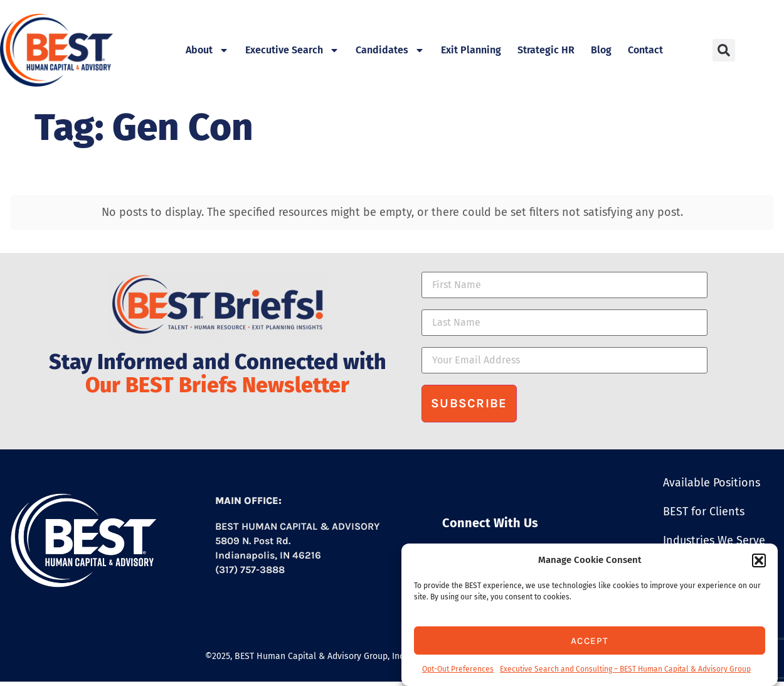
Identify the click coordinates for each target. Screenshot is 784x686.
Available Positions (712, 483)
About (207, 50)
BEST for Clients (704, 512)
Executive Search (292, 50)
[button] (759, 560)
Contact (645, 50)
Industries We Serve (714, 540)
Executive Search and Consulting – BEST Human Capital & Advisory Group (625, 669)
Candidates (390, 50)
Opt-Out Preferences (458, 669)
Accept (590, 641)
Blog (601, 50)
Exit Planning (471, 50)
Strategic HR (546, 50)
